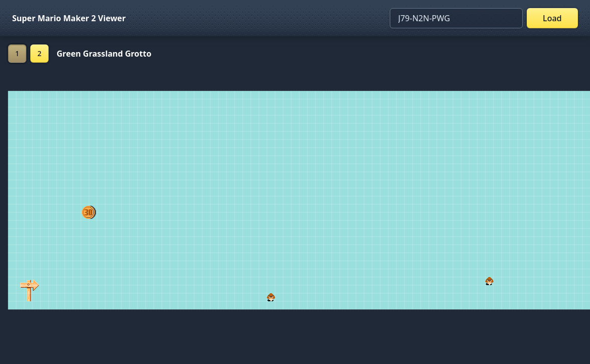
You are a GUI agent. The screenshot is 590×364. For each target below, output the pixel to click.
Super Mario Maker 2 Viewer (69, 18)
